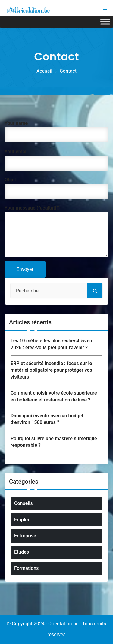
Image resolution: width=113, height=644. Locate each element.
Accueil (44, 71)
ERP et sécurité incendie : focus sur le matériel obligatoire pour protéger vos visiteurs (51, 370)
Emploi (22, 520)
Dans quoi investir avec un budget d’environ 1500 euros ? (47, 419)
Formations (27, 568)
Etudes (22, 552)
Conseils (24, 503)
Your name (56, 130)
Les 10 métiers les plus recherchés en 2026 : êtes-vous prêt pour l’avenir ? (51, 344)
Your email (56, 158)
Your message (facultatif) (56, 232)
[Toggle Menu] (105, 21)
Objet (56, 186)
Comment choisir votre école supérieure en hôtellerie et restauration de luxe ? (54, 396)
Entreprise (25, 536)
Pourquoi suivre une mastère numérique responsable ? (54, 442)
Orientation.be (63, 624)
